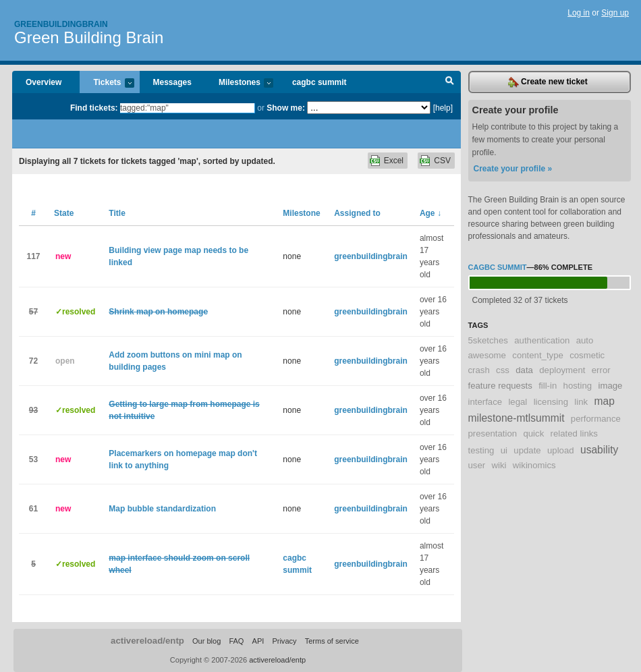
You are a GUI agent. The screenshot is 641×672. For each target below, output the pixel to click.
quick (533, 433)
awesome (487, 355)
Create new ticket (548, 82)
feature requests (500, 386)
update (527, 450)
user (477, 465)
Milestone (301, 213)
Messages (172, 82)
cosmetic (587, 355)
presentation (493, 433)
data (524, 370)
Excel (394, 161)
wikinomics (534, 465)
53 (33, 459)
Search (450, 82)
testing (481, 450)
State (64, 213)
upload (561, 450)
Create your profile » (513, 169)
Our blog (206, 641)
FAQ (236, 641)
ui (504, 450)
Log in (579, 13)
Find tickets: (94, 108)
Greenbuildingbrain (61, 24)
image (610, 386)
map (604, 401)
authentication (542, 340)
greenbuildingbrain (371, 256)
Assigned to (357, 213)
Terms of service (332, 641)
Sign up (615, 13)
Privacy (284, 641)
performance (596, 419)
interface (485, 402)
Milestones (239, 83)
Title (117, 213)
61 (33, 509)
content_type (538, 355)
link (581, 402)
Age (430, 213)
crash (479, 370)
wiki (499, 465)
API (258, 641)
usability (599, 450)
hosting (578, 386)
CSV (442, 161)
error (601, 370)
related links (574, 433)
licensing (551, 402)
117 (33, 256)
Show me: (286, 108)
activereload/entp (147, 641)
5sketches (488, 340)
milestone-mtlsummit (517, 418)
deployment (562, 370)
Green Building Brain (89, 37)
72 (33, 361)
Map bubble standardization (162, 509)
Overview (44, 82)
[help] (443, 108)
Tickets (107, 83)
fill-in (548, 386)
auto (585, 340)
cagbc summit (319, 82)
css (503, 370)
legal (518, 402)
